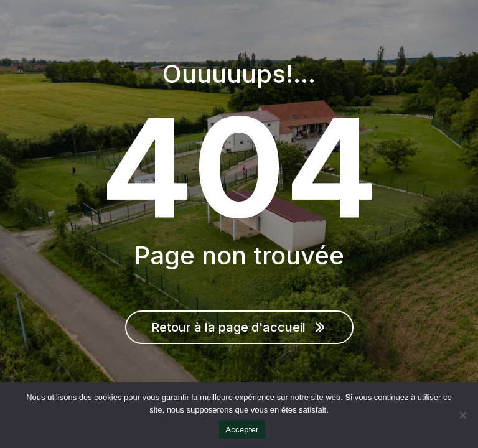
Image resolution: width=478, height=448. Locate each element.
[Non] (462, 415)
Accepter (242, 430)
